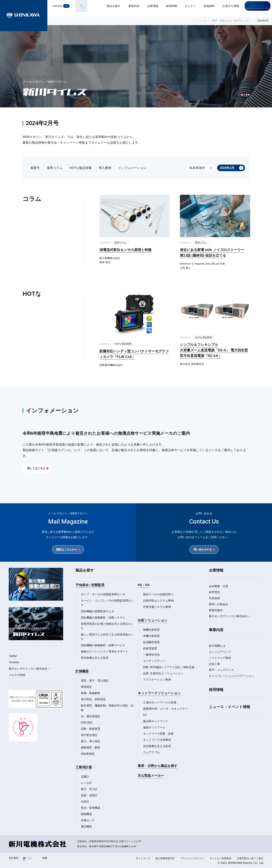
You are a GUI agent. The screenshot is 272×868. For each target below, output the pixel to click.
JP (24, 858)
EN (30, 858)
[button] (242, 95)
